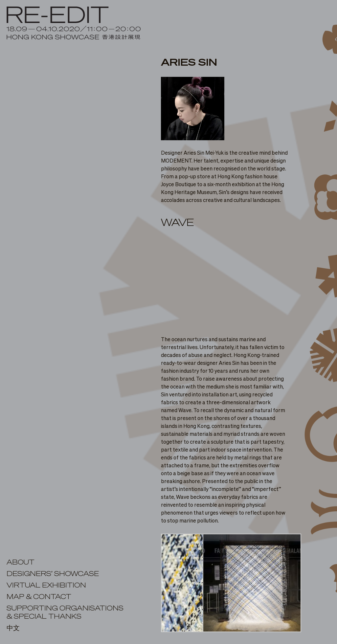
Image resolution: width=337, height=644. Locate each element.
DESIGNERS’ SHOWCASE (53, 574)
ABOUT (21, 563)
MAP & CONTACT (39, 597)
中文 (13, 628)
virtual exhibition (46, 586)
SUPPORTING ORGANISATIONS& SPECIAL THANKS (65, 613)
